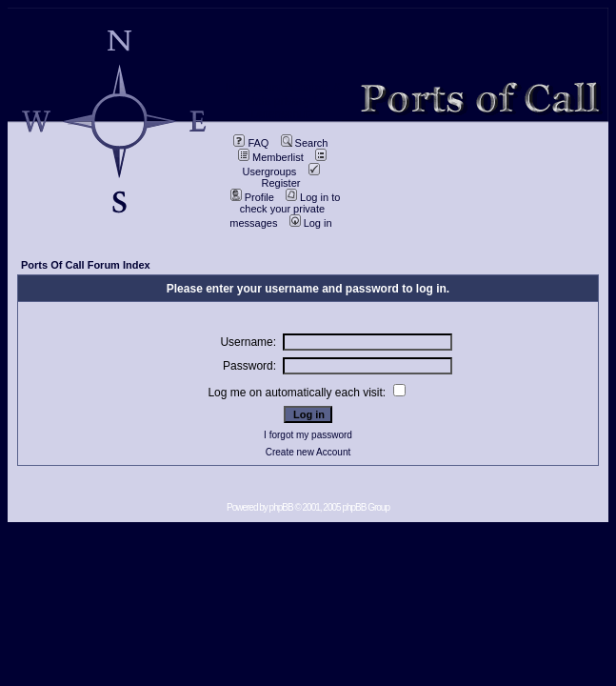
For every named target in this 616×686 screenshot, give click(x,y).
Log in (311, 223)
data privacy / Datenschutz (282, 108)
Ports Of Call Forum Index (86, 265)
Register (290, 177)
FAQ (251, 143)
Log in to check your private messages (285, 210)
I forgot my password (308, 435)
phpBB (281, 507)
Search (305, 143)
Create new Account (308, 452)
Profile (252, 197)
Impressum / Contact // (282, 88)
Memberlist (271, 157)
